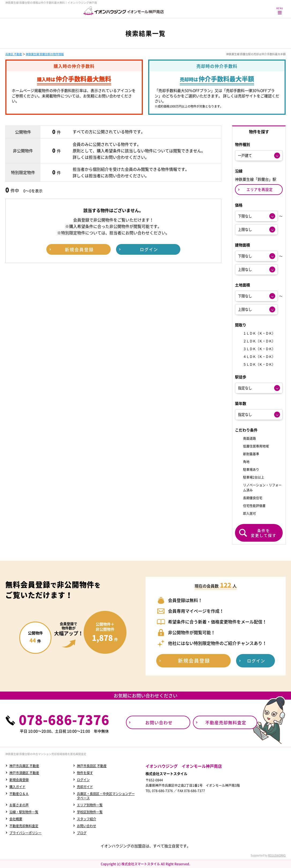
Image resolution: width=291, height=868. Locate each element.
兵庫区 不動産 (14, 54)
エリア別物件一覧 (90, 805)
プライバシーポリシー (25, 833)
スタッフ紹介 (87, 819)
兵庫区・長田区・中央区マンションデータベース (106, 796)
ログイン (83, 780)
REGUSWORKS (277, 855)
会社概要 (16, 819)
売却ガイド (85, 787)
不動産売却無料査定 (24, 826)
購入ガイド (17, 787)
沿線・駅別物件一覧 (24, 812)
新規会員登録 (19, 780)
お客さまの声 (19, 805)
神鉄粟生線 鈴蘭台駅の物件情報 (45, 54)
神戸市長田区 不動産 (92, 766)
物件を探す (85, 773)
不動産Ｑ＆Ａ (19, 794)
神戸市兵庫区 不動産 (24, 766)
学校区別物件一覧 (90, 812)
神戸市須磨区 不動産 (24, 773)
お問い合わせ (87, 826)
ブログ (82, 833)
